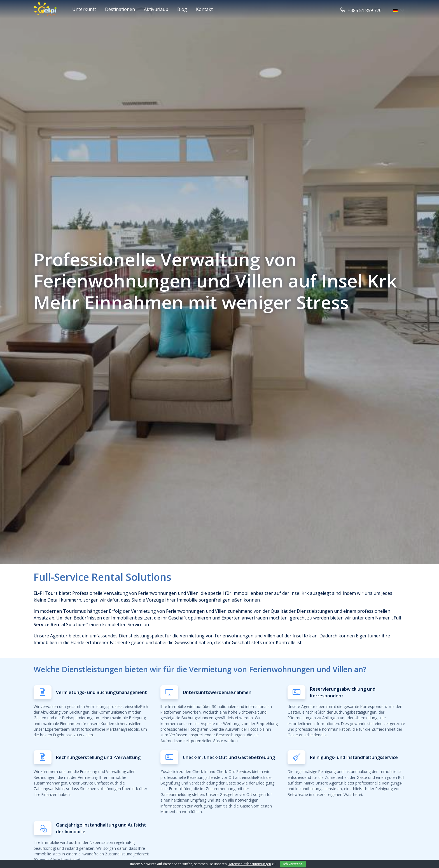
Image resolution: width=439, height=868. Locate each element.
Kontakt (204, 9)
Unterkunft (84, 9)
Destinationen (120, 9)
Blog (182, 9)
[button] (399, 10)
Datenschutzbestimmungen (249, 864)
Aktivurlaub (156, 9)
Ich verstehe (293, 864)
